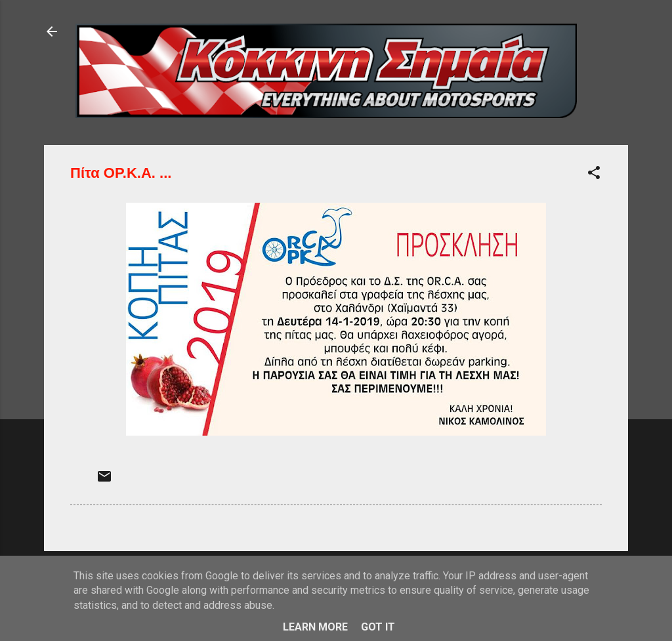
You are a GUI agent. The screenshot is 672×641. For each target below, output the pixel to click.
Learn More (315, 627)
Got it (378, 627)
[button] (594, 175)
